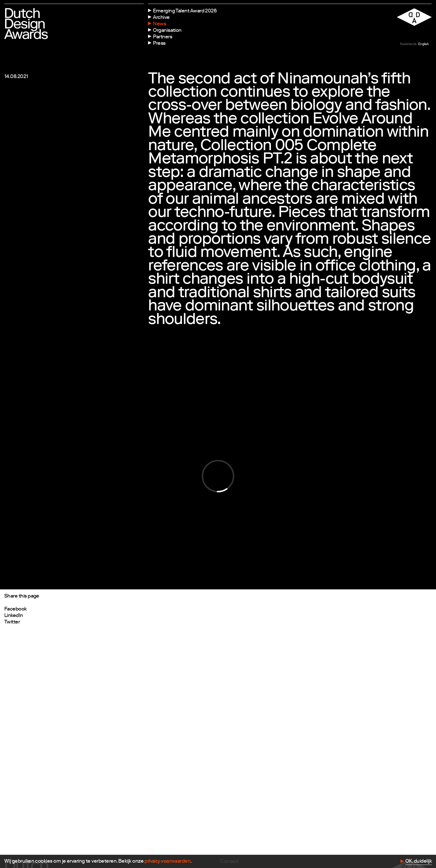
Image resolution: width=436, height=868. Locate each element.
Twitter (12, 622)
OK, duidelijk (419, 862)
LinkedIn (14, 616)
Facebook (16, 609)
